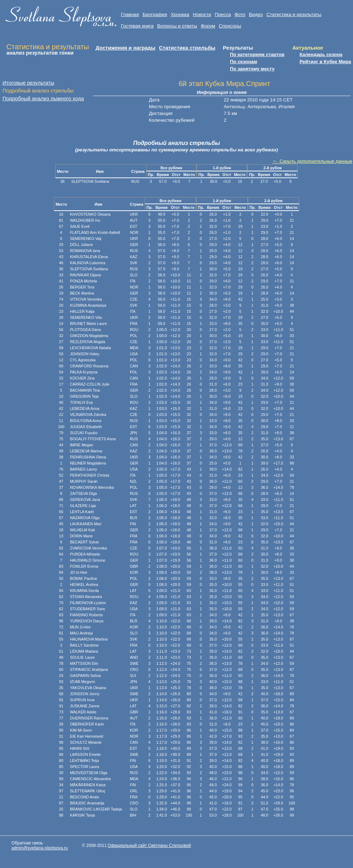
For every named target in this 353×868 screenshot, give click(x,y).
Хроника (180, 14)
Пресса (223, 14)
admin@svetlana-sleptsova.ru (40, 848)
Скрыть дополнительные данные (312, 161)
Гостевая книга (137, 26)
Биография (155, 14)
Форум (208, 26)
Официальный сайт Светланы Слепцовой (149, 846)
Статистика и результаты (294, 14)
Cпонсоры (230, 26)
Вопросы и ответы (177, 26)
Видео (256, 14)
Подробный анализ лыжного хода (43, 99)
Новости (202, 14)
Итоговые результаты (28, 83)
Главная (130, 14)
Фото (240, 14)
